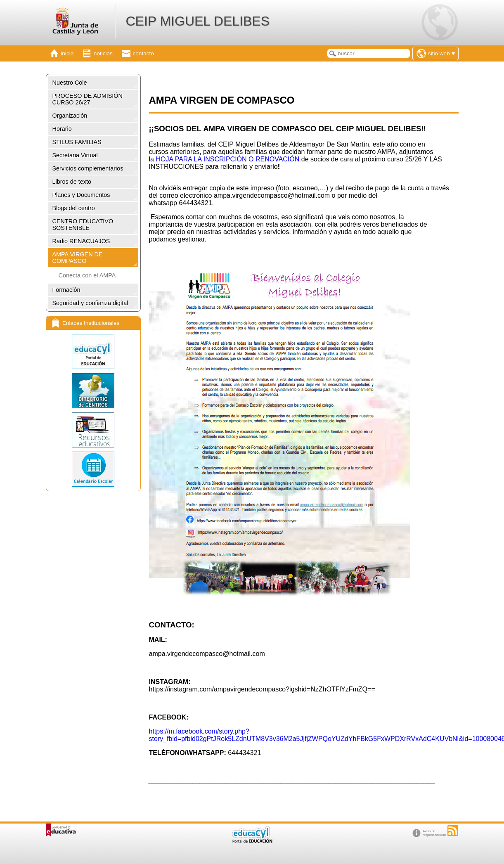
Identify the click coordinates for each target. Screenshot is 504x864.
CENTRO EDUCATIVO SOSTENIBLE (83, 225)
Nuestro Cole (70, 83)
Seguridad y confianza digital (90, 303)
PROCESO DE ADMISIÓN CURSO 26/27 (88, 99)
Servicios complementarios (88, 168)
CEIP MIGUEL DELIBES (198, 21)
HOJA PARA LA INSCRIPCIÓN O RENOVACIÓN (227, 159)
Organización (70, 116)
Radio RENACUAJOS (81, 241)
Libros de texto (72, 182)
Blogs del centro (74, 208)
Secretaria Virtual (75, 155)
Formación (66, 290)
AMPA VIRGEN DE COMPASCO (78, 258)
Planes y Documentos (81, 195)
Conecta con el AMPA (87, 275)
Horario (62, 129)
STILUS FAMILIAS (77, 142)
